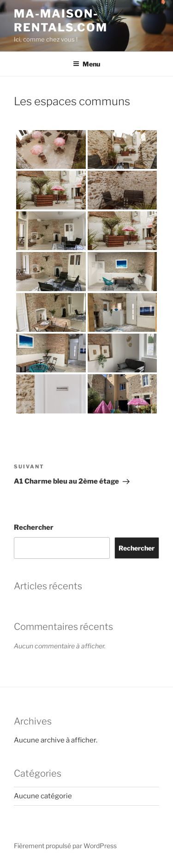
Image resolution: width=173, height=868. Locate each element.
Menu (86, 64)
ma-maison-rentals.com (61, 21)
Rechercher (34, 527)
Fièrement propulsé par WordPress (65, 846)
